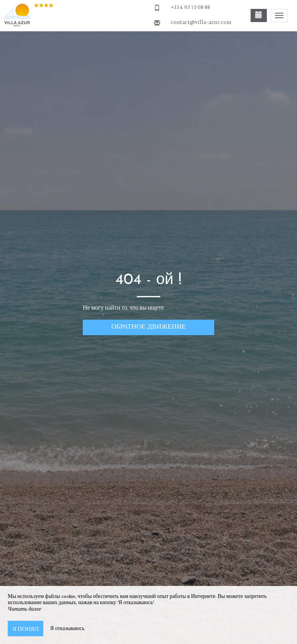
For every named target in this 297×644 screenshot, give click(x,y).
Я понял (26, 629)
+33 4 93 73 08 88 (190, 7)
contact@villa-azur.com (201, 22)
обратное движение (148, 326)
